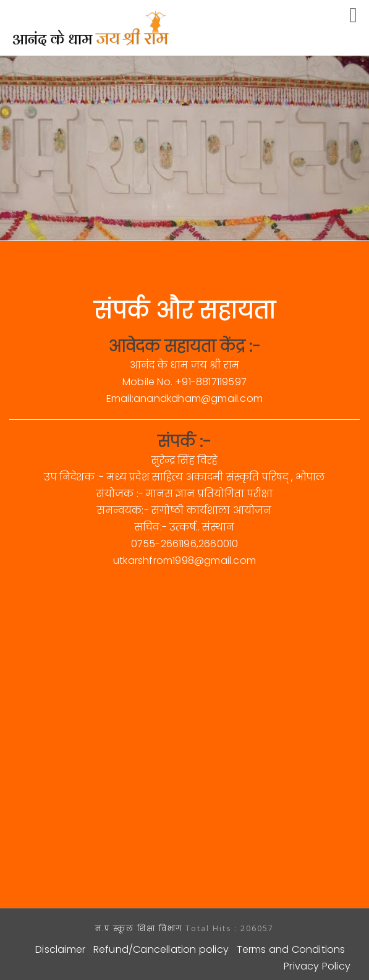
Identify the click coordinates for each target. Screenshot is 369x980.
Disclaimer (60, 949)
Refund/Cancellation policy (161, 949)
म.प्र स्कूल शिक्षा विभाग (140, 928)
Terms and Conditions (291, 949)
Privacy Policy (317, 966)
